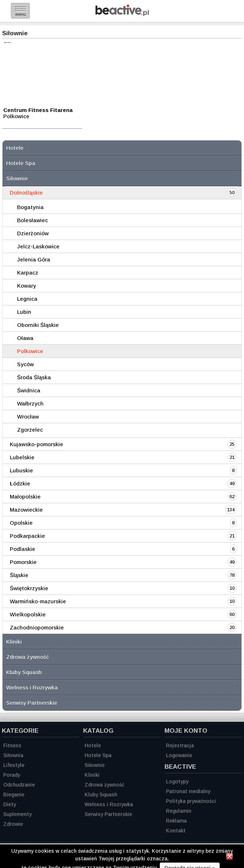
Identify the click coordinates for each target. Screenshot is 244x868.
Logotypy (177, 781)
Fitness (12, 745)
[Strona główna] (122, 14)
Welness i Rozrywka (32, 687)
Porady (12, 775)
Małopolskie (25, 497)
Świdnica (29, 390)
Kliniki (14, 642)
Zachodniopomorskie (37, 627)
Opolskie (21, 523)
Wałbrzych (30, 403)
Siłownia (13, 755)
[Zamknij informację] (229, 857)
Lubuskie (21, 470)
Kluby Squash (24, 672)
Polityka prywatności (191, 801)
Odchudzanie (19, 785)
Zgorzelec (30, 430)
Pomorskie (23, 562)
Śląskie (19, 575)
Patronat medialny (188, 791)
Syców (25, 364)
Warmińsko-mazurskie (38, 601)
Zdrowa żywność (28, 657)
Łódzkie (20, 483)
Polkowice (30, 351)
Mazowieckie (26, 510)
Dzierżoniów (33, 233)
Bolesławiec (32, 220)
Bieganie (14, 795)
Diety (10, 804)
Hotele (15, 148)
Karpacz (28, 273)
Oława (25, 338)
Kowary (27, 286)
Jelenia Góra (34, 259)
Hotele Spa (21, 163)
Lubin (24, 312)
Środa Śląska (34, 377)
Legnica (27, 299)
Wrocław (28, 417)
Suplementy (17, 814)
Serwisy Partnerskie (32, 703)
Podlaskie (23, 549)
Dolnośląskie (26, 193)
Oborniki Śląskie (38, 325)
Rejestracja (180, 745)
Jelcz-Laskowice (38, 246)
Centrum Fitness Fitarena (38, 110)
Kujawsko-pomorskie (36, 444)
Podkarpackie (27, 536)
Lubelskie (22, 457)
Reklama (176, 821)
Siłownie (17, 178)
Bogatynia (30, 207)
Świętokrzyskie (29, 588)
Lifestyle (14, 765)
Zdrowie (13, 824)
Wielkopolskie (28, 614)
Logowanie (179, 755)
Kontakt (176, 831)
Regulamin (179, 811)
